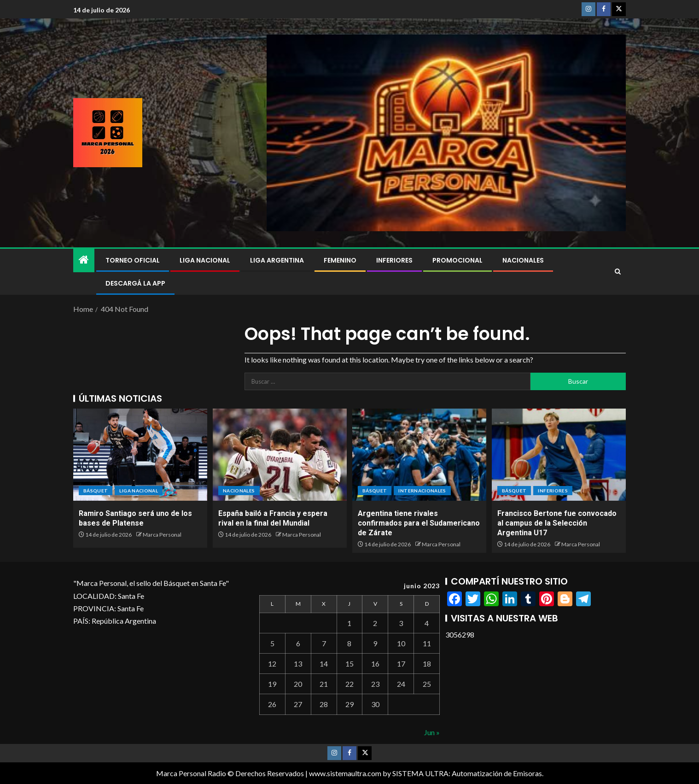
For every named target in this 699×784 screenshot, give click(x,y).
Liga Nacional (205, 260)
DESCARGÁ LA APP (135, 283)
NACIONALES (523, 260)
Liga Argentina (277, 260)
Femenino (340, 260)
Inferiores (394, 260)
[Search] (618, 272)
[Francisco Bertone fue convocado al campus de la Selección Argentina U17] (559, 455)
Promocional (457, 260)
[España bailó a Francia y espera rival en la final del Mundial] (280, 455)
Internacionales (422, 491)
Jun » (432, 732)
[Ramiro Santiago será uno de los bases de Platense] (140, 455)
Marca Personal (162, 535)
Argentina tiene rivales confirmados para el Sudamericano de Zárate (419, 523)
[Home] (84, 260)
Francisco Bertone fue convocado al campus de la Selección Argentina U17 (557, 523)
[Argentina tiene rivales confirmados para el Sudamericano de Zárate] (419, 455)
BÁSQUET (96, 491)
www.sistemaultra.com (345, 773)
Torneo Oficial (133, 260)
